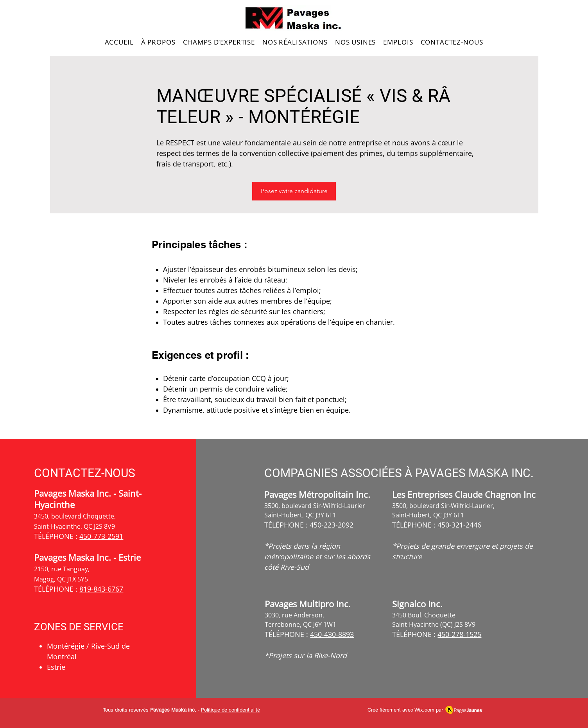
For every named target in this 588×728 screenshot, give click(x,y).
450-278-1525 (459, 634)
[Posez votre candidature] (294, 191)
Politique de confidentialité (230, 710)
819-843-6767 (101, 589)
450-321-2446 (459, 525)
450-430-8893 (332, 634)
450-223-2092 (332, 525)
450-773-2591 (101, 536)
